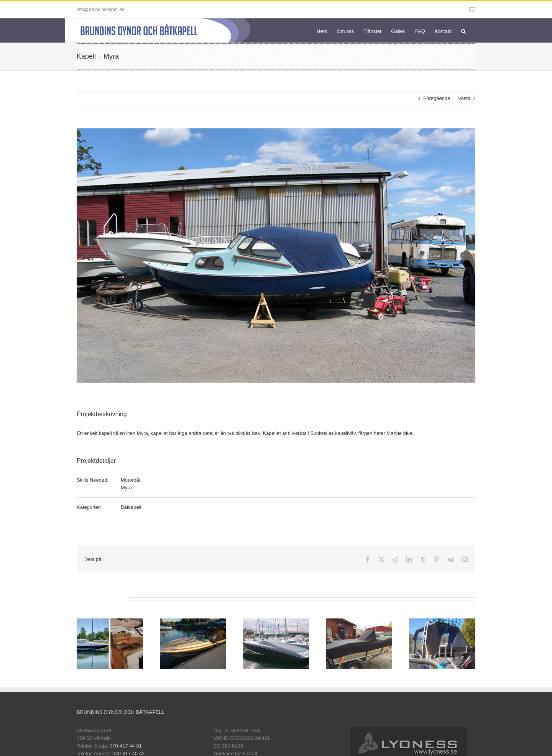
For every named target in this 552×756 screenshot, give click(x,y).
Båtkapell (131, 507)
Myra (126, 488)
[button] (463, 30)
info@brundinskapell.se (101, 10)
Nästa (464, 98)
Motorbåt (131, 480)
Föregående (437, 98)
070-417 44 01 (126, 746)
